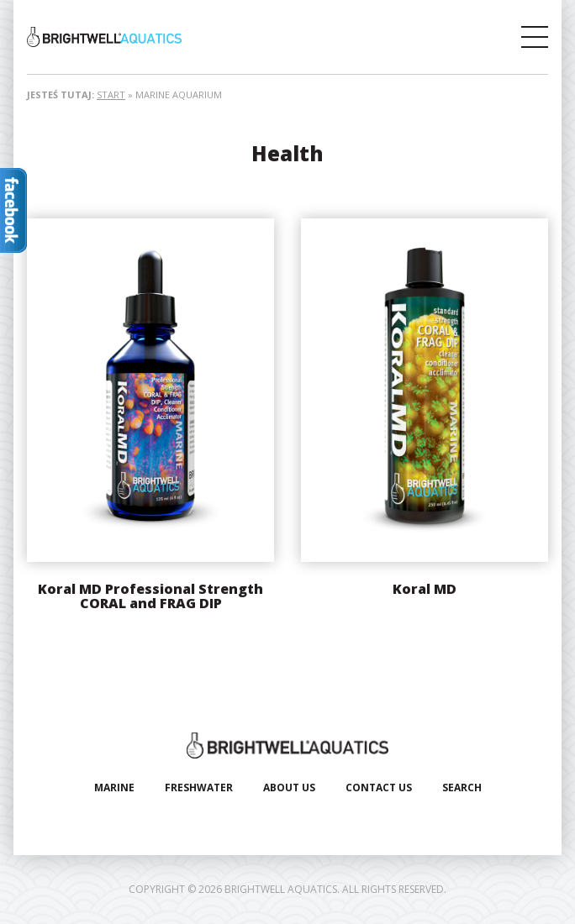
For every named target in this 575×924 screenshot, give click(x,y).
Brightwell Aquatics (157, 37)
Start (111, 94)
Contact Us (379, 787)
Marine (114, 787)
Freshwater (199, 787)
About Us (289, 787)
